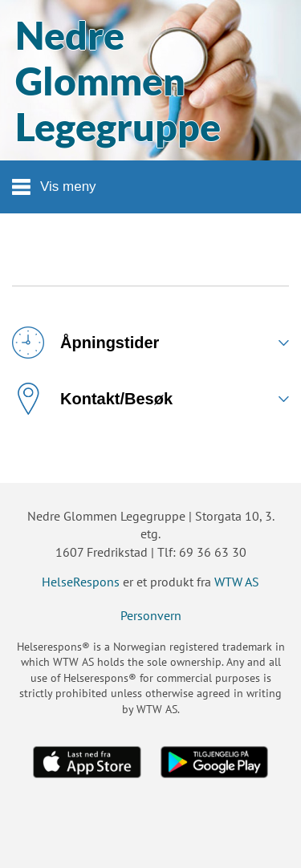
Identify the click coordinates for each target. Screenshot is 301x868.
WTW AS (237, 582)
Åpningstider (85, 343)
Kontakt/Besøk (92, 399)
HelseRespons (81, 582)
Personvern (151, 615)
